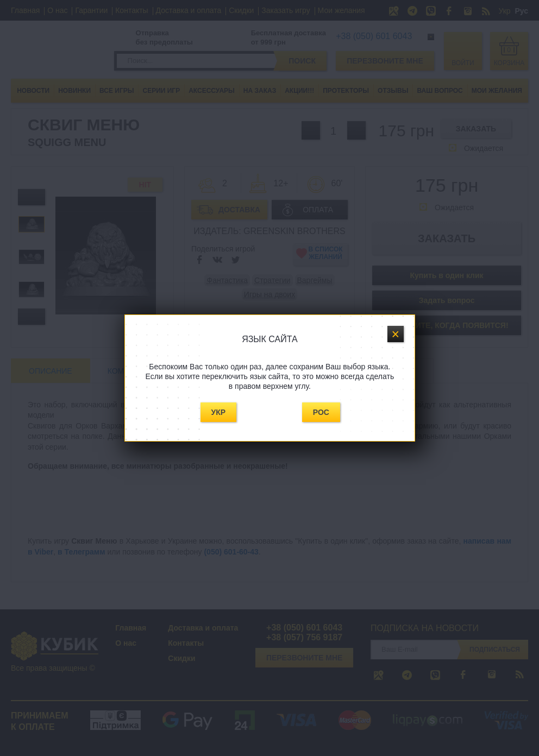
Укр (219, 412)
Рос (321, 412)
